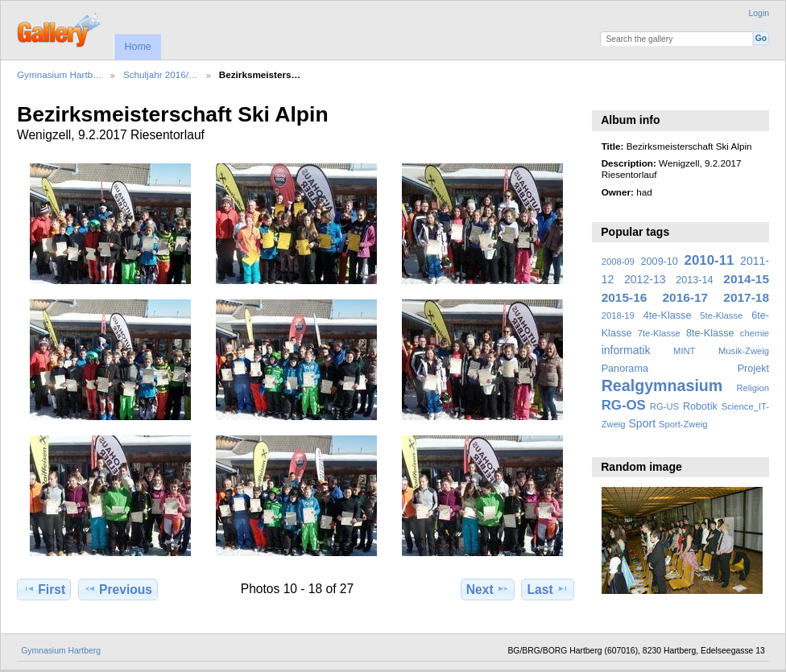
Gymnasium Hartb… (60, 74)
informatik (626, 350)
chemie (755, 333)
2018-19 (618, 315)
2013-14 (694, 280)
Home (137, 47)
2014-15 (746, 279)
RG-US (664, 406)
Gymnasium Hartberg (61, 651)
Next (488, 589)
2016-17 (686, 297)
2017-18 (746, 297)
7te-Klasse (659, 333)
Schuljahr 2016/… (161, 74)
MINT (684, 351)
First (44, 589)
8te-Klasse (710, 333)
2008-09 (618, 262)
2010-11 (709, 260)
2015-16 (625, 297)
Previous (118, 589)
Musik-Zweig (744, 351)
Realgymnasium (662, 385)
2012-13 (645, 279)
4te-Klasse (668, 315)
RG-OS (624, 405)
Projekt (753, 369)
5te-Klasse (721, 315)
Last (548, 589)
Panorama (625, 369)
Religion (753, 388)
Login (759, 13)
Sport (643, 423)
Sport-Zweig (683, 424)
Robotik (700, 406)
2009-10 (660, 262)
